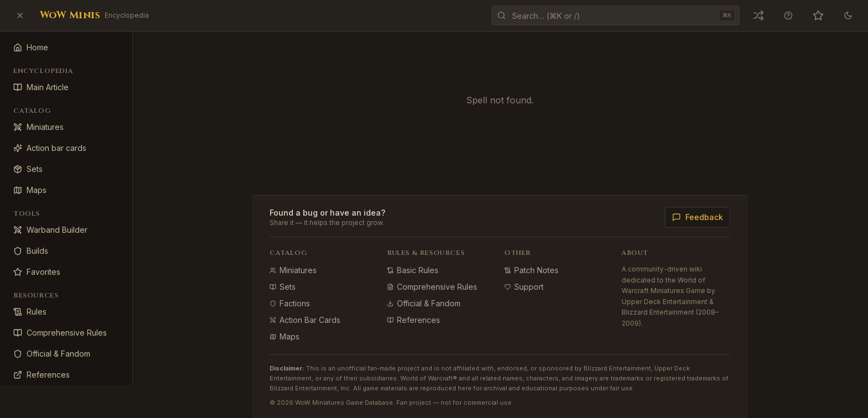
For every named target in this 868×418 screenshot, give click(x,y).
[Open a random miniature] (758, 15)
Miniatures (294, 270)
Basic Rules (413, 270)
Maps (285, 336)
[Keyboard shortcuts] (788, 15)
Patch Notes (532, 270)
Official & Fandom (424, 303)
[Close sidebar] (20, 15)
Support (525, 287)
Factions (290, 303)
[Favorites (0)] (818, 15)
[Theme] (848, 15)
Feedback (698, 217)
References (414, 320)
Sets (283, 287)
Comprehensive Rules (433, 287)
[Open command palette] (616, 15)
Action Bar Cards (306, 320)
